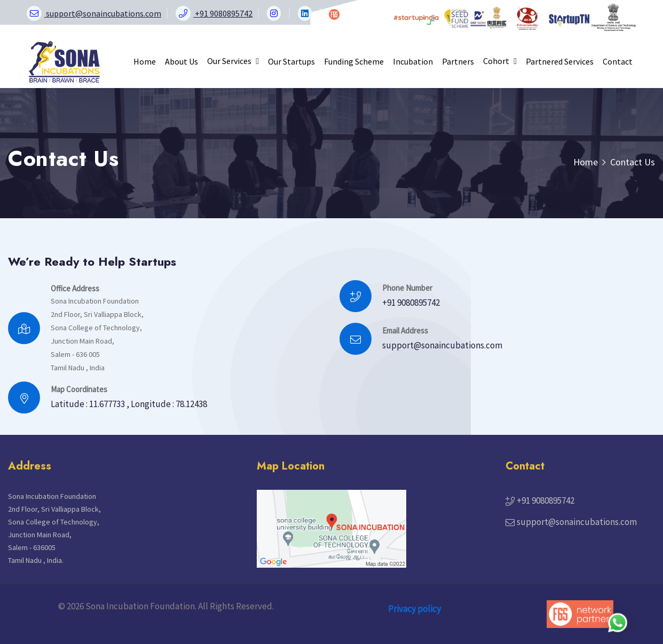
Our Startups (291, 61)
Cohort (500, 61)
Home (145, 61)
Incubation (413, 61)
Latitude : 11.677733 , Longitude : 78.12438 (129, 404)
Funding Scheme (354, 61)
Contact (618, 61)
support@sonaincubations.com (442, 345)
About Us (181, 61)
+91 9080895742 (411, 303)
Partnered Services (560, 61)
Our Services (233, 61)
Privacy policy (415, 609)
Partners (458, 61)
